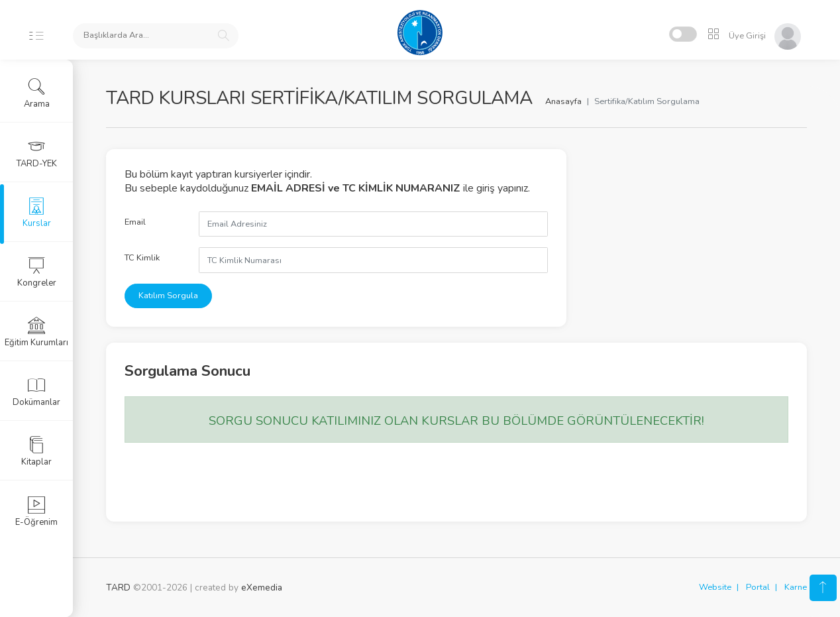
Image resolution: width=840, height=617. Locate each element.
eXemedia (262, 588)
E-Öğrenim (36, 512)
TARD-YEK (37, 153)
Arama (37, 93)
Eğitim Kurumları (36, 332)
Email (135, 222)
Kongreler (37, 272)
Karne (796, 587)
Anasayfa (563, 101)
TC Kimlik (142, 258)
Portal (758, 587)
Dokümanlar (36, 392)
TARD (118, 588)
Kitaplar (36, 451)
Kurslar (37, 213)
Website (715, 587)
